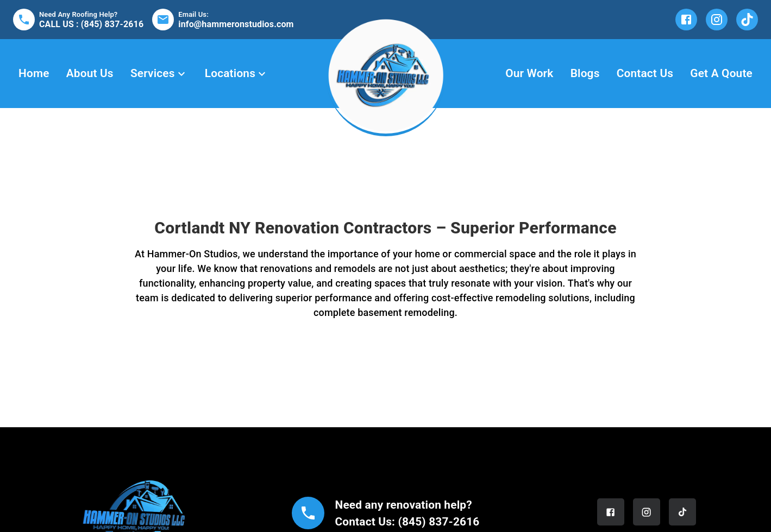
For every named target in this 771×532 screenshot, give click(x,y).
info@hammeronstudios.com (236, 24)
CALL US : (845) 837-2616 (91, 24)
